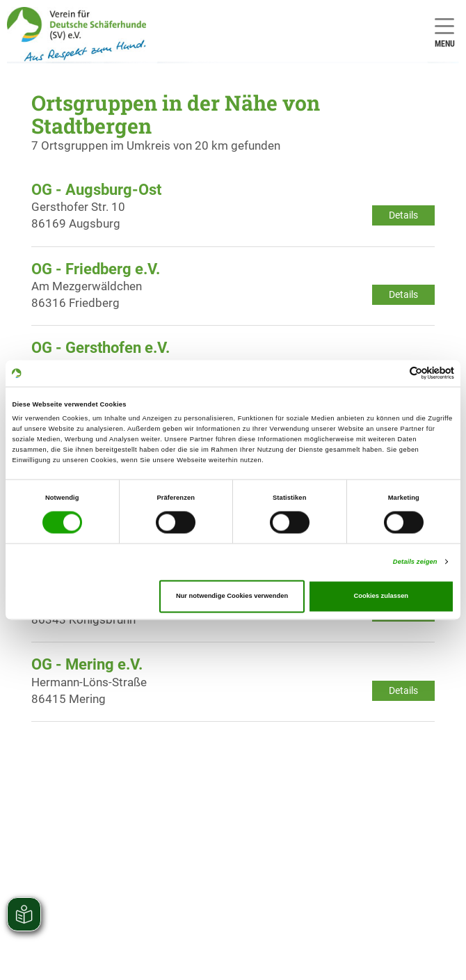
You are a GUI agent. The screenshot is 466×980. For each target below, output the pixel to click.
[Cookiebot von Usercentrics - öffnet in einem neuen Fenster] (393, 373)
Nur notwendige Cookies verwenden (232, 596)
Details (403, 215)
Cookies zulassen (381, 596)
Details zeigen (415, 562)
